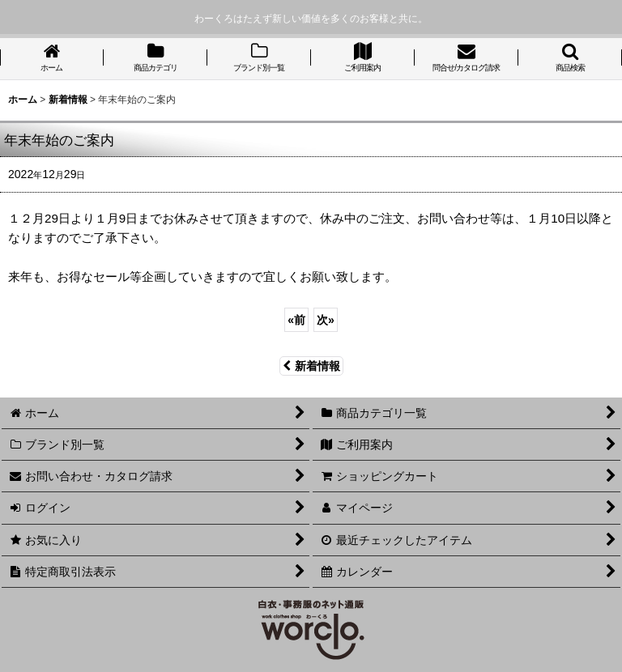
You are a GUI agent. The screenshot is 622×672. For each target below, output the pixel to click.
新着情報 (311, 366)
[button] (570, 59)
